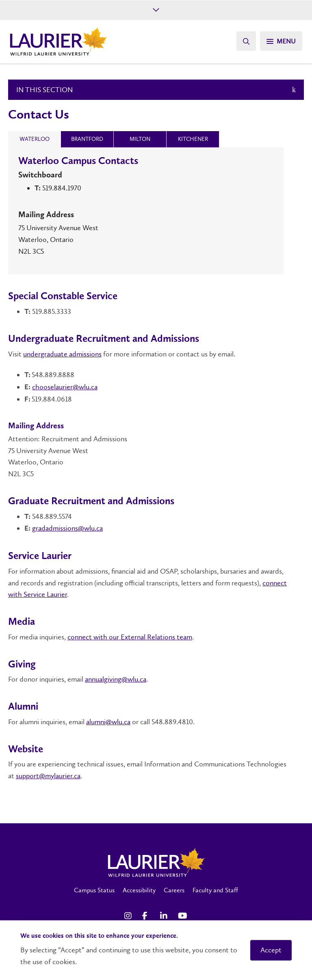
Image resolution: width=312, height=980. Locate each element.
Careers (174, 890)
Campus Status (94, 890)
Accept (271, 950)
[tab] (35, 139)
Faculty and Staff (215, 890)
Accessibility (139, 890)
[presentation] (35, 139)
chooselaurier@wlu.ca (65, 387)
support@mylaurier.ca (48, 776)
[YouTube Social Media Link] (183, 916)
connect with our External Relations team (130, 637)
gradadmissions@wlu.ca (67, 528)
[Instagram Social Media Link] (129, 916)
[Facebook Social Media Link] (147, 916)
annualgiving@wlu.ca (116, 679)
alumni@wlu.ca (108, 722)
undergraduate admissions (62, 354)
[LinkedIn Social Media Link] (165, 916)
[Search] (246, 41)
